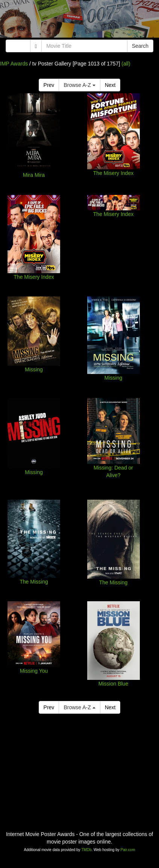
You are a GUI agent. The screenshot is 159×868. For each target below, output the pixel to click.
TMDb (86, 850)
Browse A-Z (79, 85)
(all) (126, 64)
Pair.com (128, 850)
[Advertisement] (79, 21)
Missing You (34, 671)
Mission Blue (113, 684)
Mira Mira (34, 175)
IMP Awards (14, 64)
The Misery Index (113, 173)
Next (110, 85)
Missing (34, 369)
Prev (49, 85)
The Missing (34, 582)
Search (140, 46)
